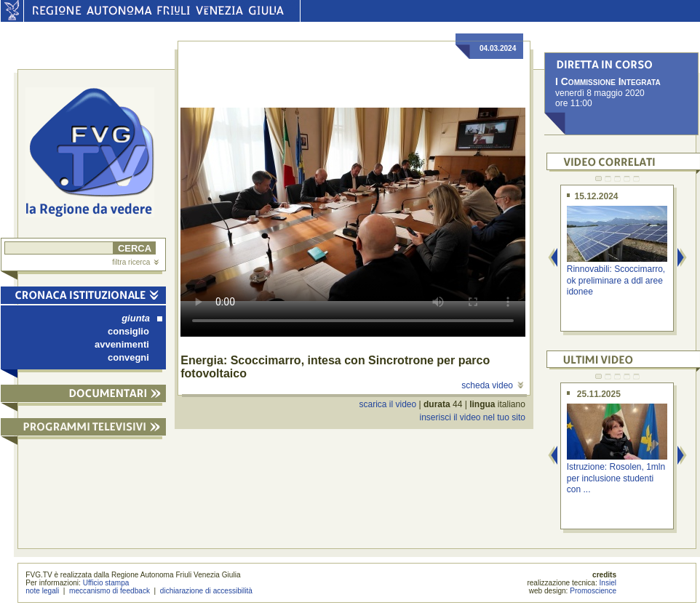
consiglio (128, 331)
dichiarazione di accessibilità (206, 591)
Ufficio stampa (106, 583)
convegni (128, 357)
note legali (42, 591)
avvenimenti (122, 344)
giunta (142, 318)
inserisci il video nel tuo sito (472, 417)
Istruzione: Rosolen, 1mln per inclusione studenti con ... (616, 478)
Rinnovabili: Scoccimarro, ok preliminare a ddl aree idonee (616, 280)
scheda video (492, 385)
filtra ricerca (135, 262)
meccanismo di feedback (110, 591)
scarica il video (388, 404)
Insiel (608, 583)
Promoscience (593, 591)
